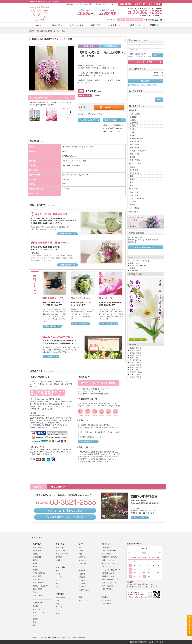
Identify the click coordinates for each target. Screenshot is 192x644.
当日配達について (108, 576)
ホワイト (59, 571)
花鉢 (132, 182)
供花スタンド (135, 195)
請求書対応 (134, 270)
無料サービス (134, 257)
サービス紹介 (106, 554)
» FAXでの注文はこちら (112, 131)
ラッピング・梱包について (139, 266)
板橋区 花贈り (135, 355)
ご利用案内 (106, 547)
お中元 (81, 551)
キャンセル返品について (110, 579)
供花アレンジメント (137, 198)
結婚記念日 (134, 123)
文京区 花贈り (135, 351)
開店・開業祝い (136, 142)
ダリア (58, 613)
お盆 (80, 554)
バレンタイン (83, 563)
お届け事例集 (106, 589)
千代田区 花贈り (136, 372)
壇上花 (132, 167)
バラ (57, 601)
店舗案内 (105, 597)
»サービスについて (67, 98)
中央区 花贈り (135, 367)
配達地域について (108, 573)
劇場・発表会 (135, 154)
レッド (58, 574)
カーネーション (61, 610)
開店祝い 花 (83, 601)
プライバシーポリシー (48, 638)
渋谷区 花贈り (135, 377)
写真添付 (133, 268)
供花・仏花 (134, 192)
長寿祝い (133, 129)
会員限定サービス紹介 (110, 557)
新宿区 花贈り (135, 375)
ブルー (58, 587)
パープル (59, 577)
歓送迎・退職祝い (136, 138)
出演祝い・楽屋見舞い (138, 151)
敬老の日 (82, 557)
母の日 (81, 547)
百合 (57, 604)
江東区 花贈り (135, 365)
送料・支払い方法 (108, 560)
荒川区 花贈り (135, 360)
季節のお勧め (61, 597)
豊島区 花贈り (135, 348)
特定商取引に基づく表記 (67, 638)
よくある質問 (87, 4)
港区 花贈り (135, 370)
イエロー (59, 580)
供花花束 (133, 202)
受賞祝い (133, 157)
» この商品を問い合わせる (112, 128)
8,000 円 (82, 577)
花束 (132, 176)
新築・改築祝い (136, 148)
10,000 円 (82, 580)
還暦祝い (133, 126)
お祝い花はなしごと (109, 583)
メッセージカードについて (139, 261)
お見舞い (133, 135)
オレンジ (59, 584)
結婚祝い (133, 120)
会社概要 (82, 638)
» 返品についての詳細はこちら (114, 125)
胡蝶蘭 (132, 179)
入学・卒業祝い (136, 114)
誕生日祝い (134, 117)
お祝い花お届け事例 (109, 551)
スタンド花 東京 (107, 586)
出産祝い (133, 132)
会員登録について (73, 4)
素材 (132, 185)
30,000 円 (82, 587)
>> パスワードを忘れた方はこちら (139, 56)
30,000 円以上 (84, 590)
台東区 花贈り (135, 353)
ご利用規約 (34, 638)
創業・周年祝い (136, 145)
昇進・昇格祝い (136, 160)
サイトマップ (112, 4)
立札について (135, 263)
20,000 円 (82, 584)
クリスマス (83, 560)
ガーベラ (59, 607)
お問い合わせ (99, 4)
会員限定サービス (135, 274)
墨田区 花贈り (135, 363)
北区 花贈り (135, 358)
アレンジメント (136, 173)
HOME (30, 31)
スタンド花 (134, 170)
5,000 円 (82, 574)
